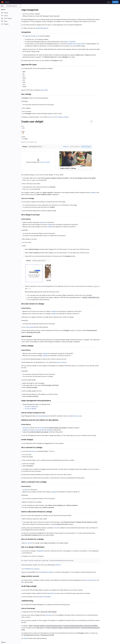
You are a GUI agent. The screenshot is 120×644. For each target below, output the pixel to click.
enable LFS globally (80, 42)
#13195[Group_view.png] (43, 569)
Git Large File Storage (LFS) (42, 36)
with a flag (51, 428)
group (105, 580)
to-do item (40, 543)
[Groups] (11, 16)
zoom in (61, 117)
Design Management (53, 28)
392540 (37, 638)
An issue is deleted (41, 409)
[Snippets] (11, 24)
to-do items (67, 528)
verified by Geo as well (86, 416)
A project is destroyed (42, 407)
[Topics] (11, 21)
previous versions (72, 362)
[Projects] (11, 13)
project (33, 582)
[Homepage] (2, 2)
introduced (54, 222)
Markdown (52, 551)
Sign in (109, 2)
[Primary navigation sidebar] (2, 6)
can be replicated (52, 416)
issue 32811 (55, 90)
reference (68, 565)
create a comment (74, 117)
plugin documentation (55, 597)
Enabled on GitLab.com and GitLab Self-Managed (48, 430)
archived (59, 615)
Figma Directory (62, 593)
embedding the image (56, 572)
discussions (43, 451)
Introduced (36, 428)
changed (104, 193)
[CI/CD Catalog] (11, 18)
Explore (7, 2)
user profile (99, 580)
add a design (41, 327)
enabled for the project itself (86, 44)
